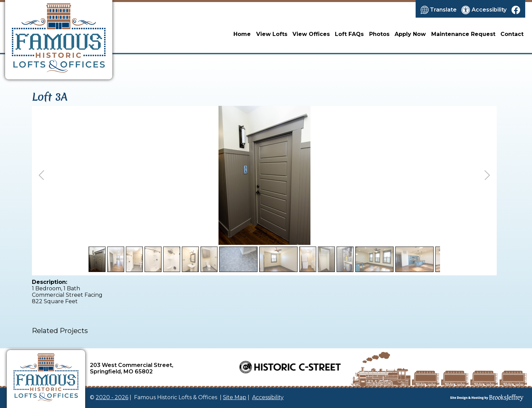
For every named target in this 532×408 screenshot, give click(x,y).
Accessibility (268, 397)
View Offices (311, 34)
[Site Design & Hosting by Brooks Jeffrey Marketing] (455, 398)
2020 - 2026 (112, 397)
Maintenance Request (463, 34)
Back (486, 239)
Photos (379, 34)
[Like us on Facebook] (516, 10)
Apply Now (410, 34)
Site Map (235, 397)
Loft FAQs (349, 34)
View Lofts (272, 34)
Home (242, 34)
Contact (512, 34)
